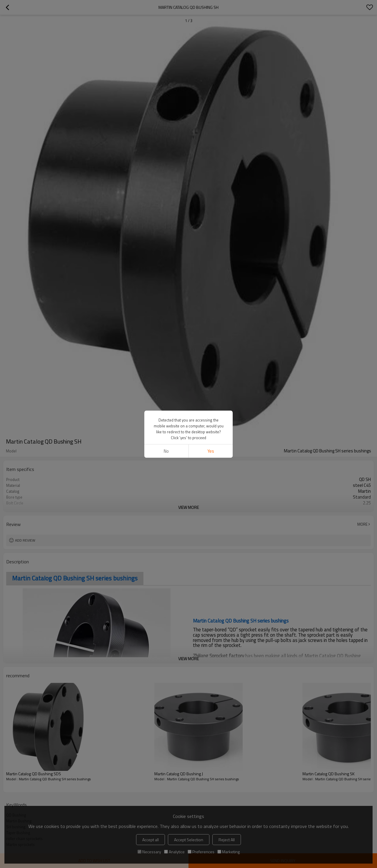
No (166, 451)
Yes (211, 451)
